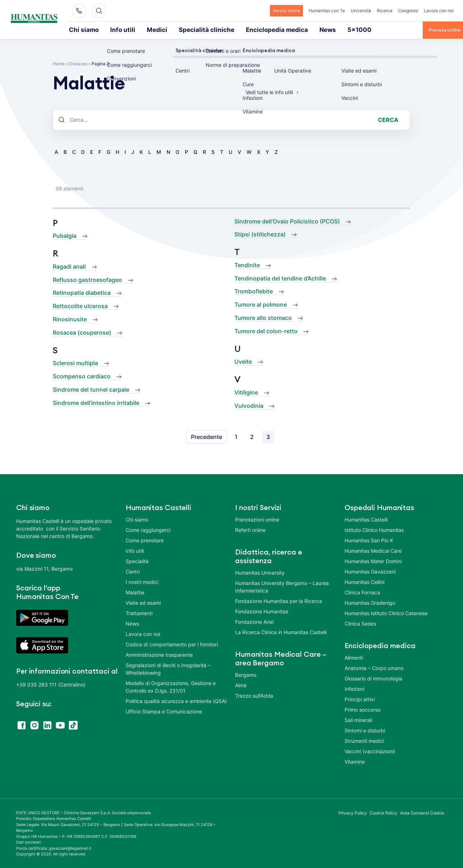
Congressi (408, 11)
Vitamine (355, 761)
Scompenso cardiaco (82, 376)
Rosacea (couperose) (82, 332)
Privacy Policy (353, 812)
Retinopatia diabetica (82, 292)
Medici (139, 29)
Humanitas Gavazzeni (370, 571)
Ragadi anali (69, 266)
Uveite (243, 361)
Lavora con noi (439, 11)
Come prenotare (145, 540)
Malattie (135, 592)
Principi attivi (360, 699)
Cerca (388, 119)
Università (361, 11)
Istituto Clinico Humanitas (374, 529)
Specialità (137, 560)
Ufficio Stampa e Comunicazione (164, 711)
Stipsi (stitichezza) (260, 233)
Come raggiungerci (148, 529)
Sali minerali (358, 719)
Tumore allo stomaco (263, 317)
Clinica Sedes (360, 623)
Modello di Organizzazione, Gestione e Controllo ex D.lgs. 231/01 (171, 686)
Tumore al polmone (261, 304)
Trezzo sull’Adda (254, 695)
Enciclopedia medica (231, 29)
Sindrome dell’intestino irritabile (96, 402)
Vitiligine (246, 392)
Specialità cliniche (177, 29)
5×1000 (297, 29)
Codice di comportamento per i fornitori (172, 644)
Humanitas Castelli (366, 519)
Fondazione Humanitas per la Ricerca (279, 600)
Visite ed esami (143, 602)
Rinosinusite (70, 319)
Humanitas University (260, 572)
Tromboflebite (254, 291)
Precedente (207, 436)
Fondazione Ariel (254, 621)
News (271, 29)
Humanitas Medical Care (373, 550)
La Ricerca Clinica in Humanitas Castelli (281, 631)
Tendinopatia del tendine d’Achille (280, 278)
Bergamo (246, 674)
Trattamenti (139, 612)
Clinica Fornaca (362, 592)
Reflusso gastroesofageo (87, 279)
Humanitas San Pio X (369, 540)
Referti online (250, 529)
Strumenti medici (364, 740)
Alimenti (354, 657)
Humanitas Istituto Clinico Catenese (386, 612)
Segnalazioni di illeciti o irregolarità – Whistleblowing (168, 668)
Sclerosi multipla (75, 362)
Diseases (78, 63)
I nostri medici (142, 581)
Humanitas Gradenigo (370, 602)
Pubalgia (65, 235)
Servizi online (286, 11)
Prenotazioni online (257, 519)
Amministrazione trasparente (159, 654)
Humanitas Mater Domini (373, 560)
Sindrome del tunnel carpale (91, 389)
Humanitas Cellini (364, 581)
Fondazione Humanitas (262, 611)
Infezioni (354, 688)
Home (59, 63)
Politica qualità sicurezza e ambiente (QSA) (176, 700)
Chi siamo (80, 29)
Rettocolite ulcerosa (80, 305)
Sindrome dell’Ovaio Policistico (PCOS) (287, 221)
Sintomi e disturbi (365, 730)
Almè (241, 685)
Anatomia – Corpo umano (374, 667)
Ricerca (385, 11)
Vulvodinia (249, 405)
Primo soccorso (363, 709)
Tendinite (247, 264)
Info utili (111, 29)
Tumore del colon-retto (266, 330)
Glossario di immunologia (373, 678)
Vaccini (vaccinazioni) (370, 751)
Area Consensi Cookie (422, 812)
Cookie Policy (384, 812)
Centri (133, 571)
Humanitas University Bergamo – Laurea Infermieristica (282, 586)
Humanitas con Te (327, 11)
